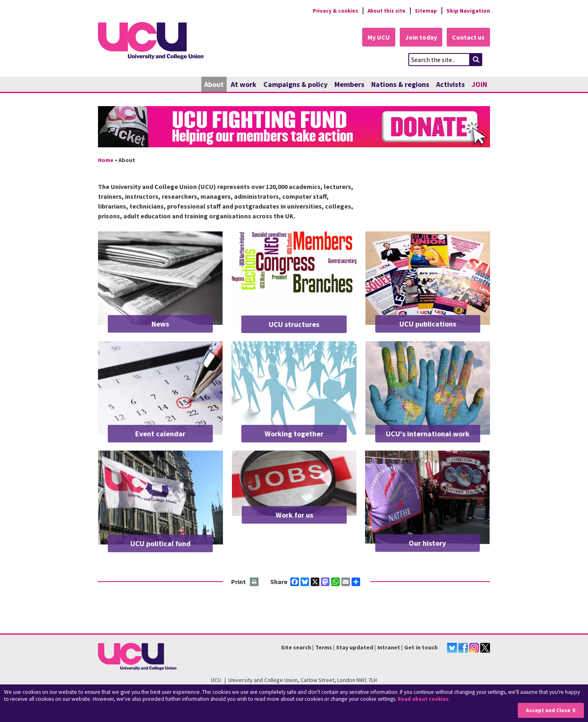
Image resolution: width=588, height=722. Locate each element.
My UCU (375, 38)
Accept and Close (548, 710)
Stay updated (355, 648)
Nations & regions (400, 85)
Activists (450, 85)
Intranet (389, 648)
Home (106, 160)
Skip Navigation (468, 11)
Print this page (255, 582)
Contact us (468, 38)
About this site (384, 11)
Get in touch (421, 648)
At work (244, 85)
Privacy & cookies (330, 11)
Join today (419, 38)
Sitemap (425, 11)
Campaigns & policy (295, 85)
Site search (296, 648)
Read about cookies (424, 699)
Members (349, 85)
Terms (324, 648)
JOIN (479, 85)
